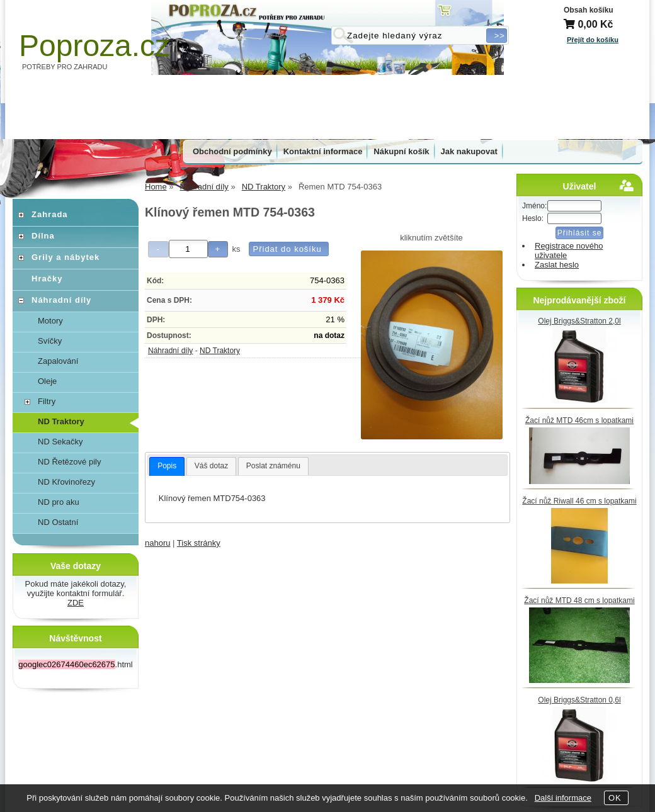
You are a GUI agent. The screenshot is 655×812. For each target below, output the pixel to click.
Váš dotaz (211, 466)
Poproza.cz (94, 46)
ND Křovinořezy (66, 482)
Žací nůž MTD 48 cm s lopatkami (579, 601)
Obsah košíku (589, 10)
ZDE (76, 603)
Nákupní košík (401, 151)
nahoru (157, 543)
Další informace (563, 798)
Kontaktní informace (323, 151)
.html (75, 664)
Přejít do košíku (593, 40)
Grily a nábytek (65, 257)
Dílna (43, 236)
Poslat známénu (273, 466)
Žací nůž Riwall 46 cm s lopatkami (579, 501)
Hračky (47, 279)
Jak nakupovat (469, 151)
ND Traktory (220, 351)
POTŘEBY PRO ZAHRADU (65, 67)
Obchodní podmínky (232, 151)
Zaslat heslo (557, 265)
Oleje (47, 381)
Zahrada (50, 214)
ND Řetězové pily (69, 462)
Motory (50, 321)
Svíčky (50, 341)
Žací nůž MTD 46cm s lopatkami (579, 420)
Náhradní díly (170, 351)
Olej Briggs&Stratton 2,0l (579, 321)
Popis (167, 466)
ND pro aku (59, 502)
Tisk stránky (199, 543)
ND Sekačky (60, 442)
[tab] (167, 466)
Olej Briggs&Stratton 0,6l (579, 700)
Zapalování (58, 361)
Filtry (47, 401)
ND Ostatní (58, 522)
